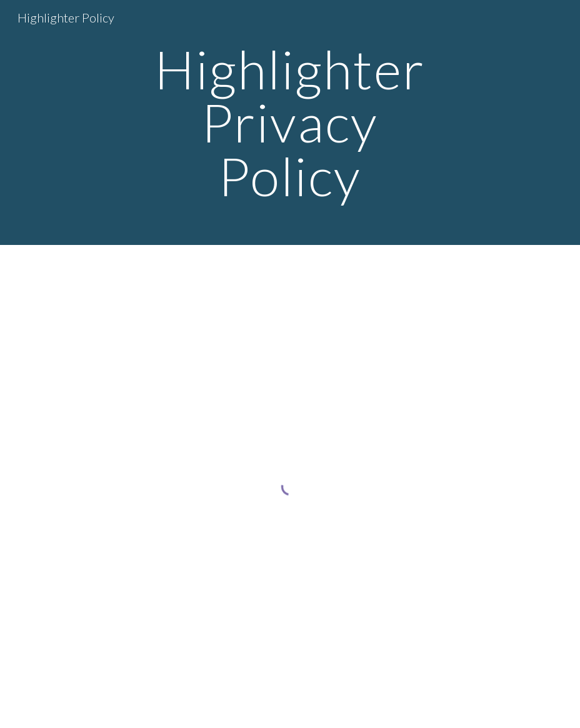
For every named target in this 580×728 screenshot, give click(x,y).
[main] (290, 122)
